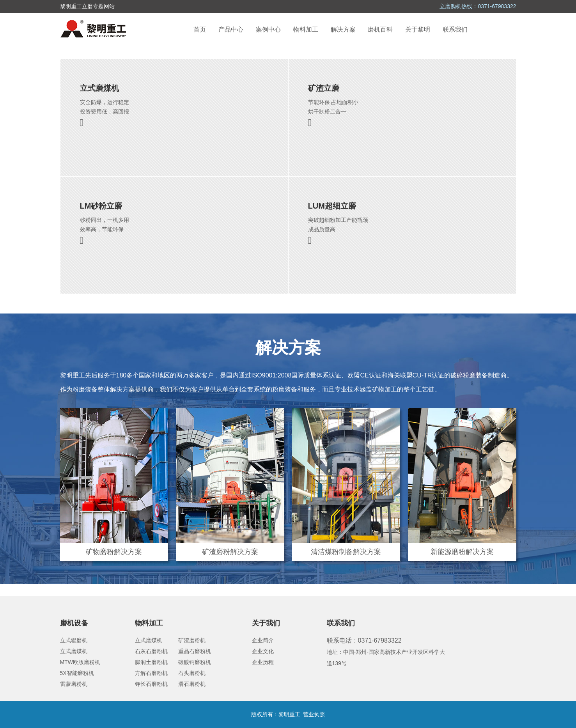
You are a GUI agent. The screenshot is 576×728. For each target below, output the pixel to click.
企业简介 (263, 640)
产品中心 (231, 29)
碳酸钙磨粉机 (195, 662)
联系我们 (455, 29)
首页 (200, 29)
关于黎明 (418, 29)
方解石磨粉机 (151, 673)
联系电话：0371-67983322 (364, 640)
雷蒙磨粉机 (74, 684)
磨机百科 (380, 29)
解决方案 (343, 29)
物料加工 (306, 29)
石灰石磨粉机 (151, 651)
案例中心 (268, 29)
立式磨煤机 (74, 651)
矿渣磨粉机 (192, 640)
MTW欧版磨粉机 (80, 662)
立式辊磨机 (74, 640)
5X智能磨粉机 (77, 673)
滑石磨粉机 (192, 684)
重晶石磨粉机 (195, 651)
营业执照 (314, 714)
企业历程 (263, 662)
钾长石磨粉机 (151, 684)
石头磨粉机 (192, 673)
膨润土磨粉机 (151, 662)
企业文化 (263, 651)
